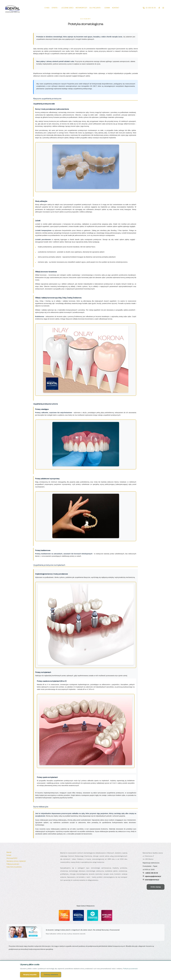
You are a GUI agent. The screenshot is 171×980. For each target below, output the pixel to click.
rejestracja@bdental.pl (153, 876)
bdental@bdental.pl (152, 880)
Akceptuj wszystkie (30, 975)
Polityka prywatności (130, 969)
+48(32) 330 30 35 (151, 873)
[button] (149, 8)
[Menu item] (47, 8)
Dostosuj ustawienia (51, 975)
